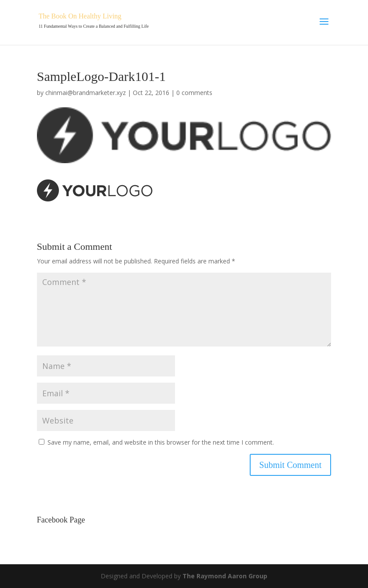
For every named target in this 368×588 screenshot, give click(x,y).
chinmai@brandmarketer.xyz (86, 93)
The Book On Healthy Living (80, 16)
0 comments (194, 93)
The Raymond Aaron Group (225, 576)
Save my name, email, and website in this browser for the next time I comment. (161, 442)
